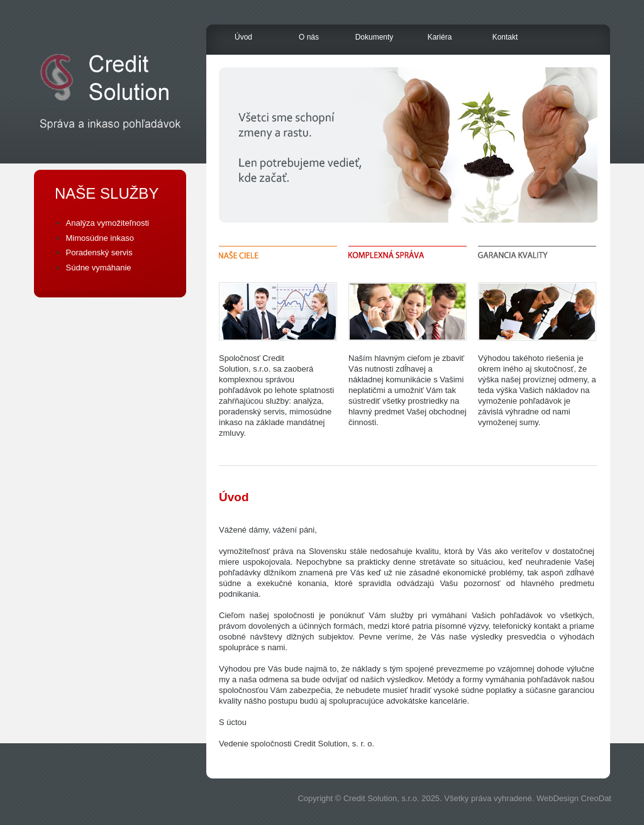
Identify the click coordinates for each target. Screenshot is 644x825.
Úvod (243, 37)
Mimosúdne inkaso (100, 238)
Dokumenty (375, 37)
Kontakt (505, 37)
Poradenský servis (99, 252)
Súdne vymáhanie (99, 268)
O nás (309, 37)
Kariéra (440, 37)
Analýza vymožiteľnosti (108, 223)
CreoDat (596, 798)
